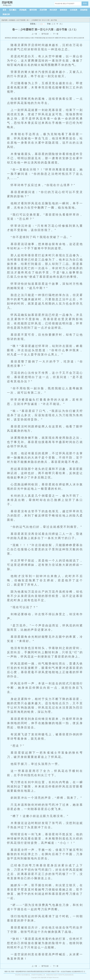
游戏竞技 (63, 10)
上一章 (34, 34)
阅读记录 (6, 14)
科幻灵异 (53, 10)
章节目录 (45, 34)
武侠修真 (23, 10)
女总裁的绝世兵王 (77, 971)
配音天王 (71, 38)
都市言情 (33, 10)
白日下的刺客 (21, 20)
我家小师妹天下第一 (54, 971)
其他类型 (84, 10)
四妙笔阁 (4, 20)
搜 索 (85, 3)
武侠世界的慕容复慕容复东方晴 (37, 971)
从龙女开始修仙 (66, 971)
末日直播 (21, 38)
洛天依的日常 (50, 38)
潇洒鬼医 (14, 38)
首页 (4, 10)
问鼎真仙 (27, 38)
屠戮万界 (58, 38)
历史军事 (43, 10)
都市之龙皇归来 (79, 38)
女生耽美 (74, 10)
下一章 (56, 34)
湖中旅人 (64, 38)
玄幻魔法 (13, 10)
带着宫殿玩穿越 (40, 38)
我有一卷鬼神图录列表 (19, 971)
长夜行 (33, 38)
